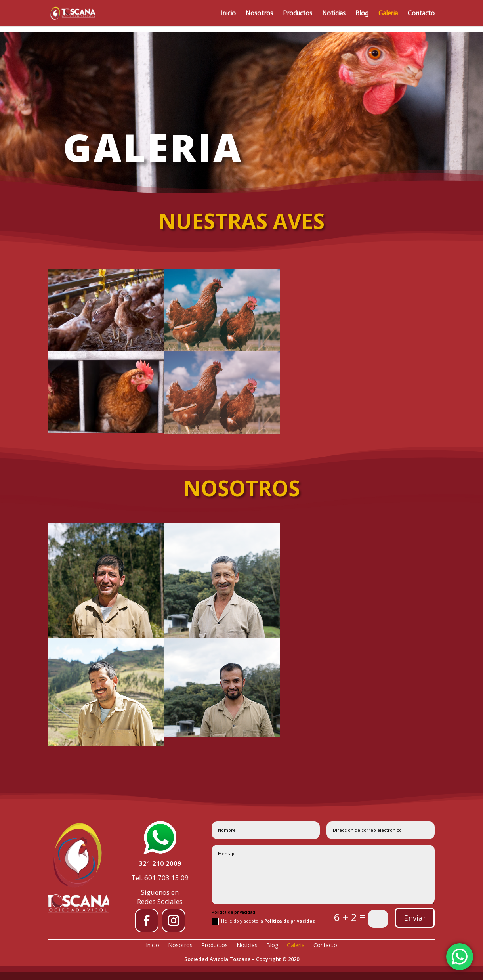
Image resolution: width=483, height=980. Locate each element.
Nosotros (259, 14)
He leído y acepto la (264, 921)
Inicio (228, 14)
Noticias (334, 14)
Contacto (421, 14)
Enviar (415, 918)
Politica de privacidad (290, 921)
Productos (298, 14)
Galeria (388, 14)
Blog (362, 14)
